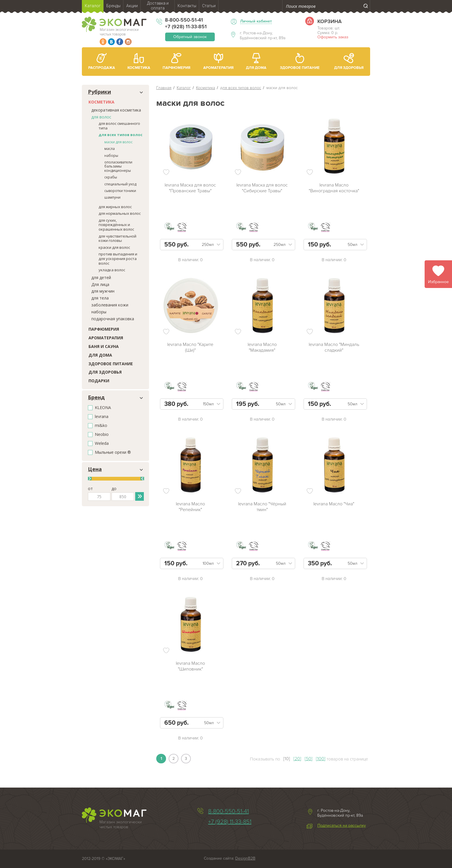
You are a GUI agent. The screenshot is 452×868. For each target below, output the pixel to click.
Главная (164, 88)
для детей (101, 277)
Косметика (101, 102)
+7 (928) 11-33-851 (186, 27)
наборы (111, 156)
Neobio (102, 435)
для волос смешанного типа (119, 126)
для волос (101, 117)
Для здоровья (105, 372)
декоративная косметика (116, 110)
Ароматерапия (106, 338)
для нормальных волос (120, 213)
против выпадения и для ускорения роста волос (118, 258)
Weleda (102, 444)
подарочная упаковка (113, 319)
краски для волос (114, 247)
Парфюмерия (104, 329)
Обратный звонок (190, 37)
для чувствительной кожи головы (117, 238)
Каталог (184, 88)
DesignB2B (245, 858)
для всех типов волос (120, 135)
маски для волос (118, 142)
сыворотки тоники (120, 191)
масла (110, 149)
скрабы (111, 177)
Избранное (438, 282)
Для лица (100, 284)
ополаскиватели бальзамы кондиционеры (118, 166)
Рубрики (99, 92)
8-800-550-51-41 (184, 20)
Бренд (96, 398)
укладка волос (112, 270)
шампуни (112, 197)
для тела (100, 298)
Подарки (99, 381)
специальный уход (120, 184)
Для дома (100, 355)
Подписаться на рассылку (342, 826)
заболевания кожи (110, 305)
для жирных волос (115, 207)
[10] (287, 759)
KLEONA (103, 408)
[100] (321, 759)
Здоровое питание (111, 364)
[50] (309, 759)
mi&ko (101, 426)
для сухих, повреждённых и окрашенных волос (116, 225)
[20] (297, 759)
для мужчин (103, 291)
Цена (95, 469)
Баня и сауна (104, 346)
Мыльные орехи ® (113, 452)
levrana (102, 417)
